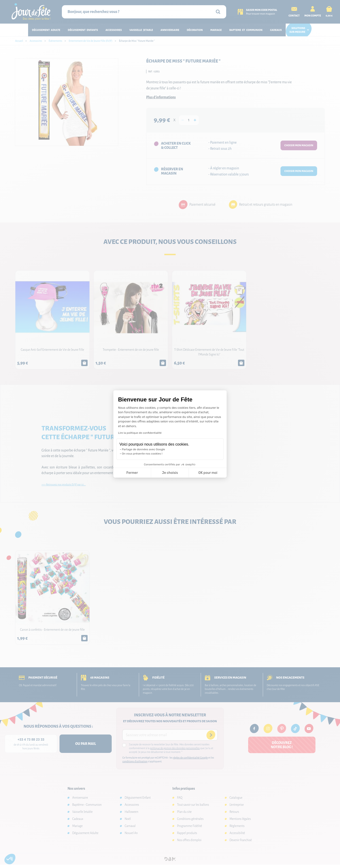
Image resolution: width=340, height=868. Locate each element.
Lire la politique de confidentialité (140, 433)
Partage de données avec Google (143, 449)
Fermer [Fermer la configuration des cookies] (132, 473)
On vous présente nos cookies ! (142, 454)
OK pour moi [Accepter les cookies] (208, 473)
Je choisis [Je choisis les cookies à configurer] (170, 473)
